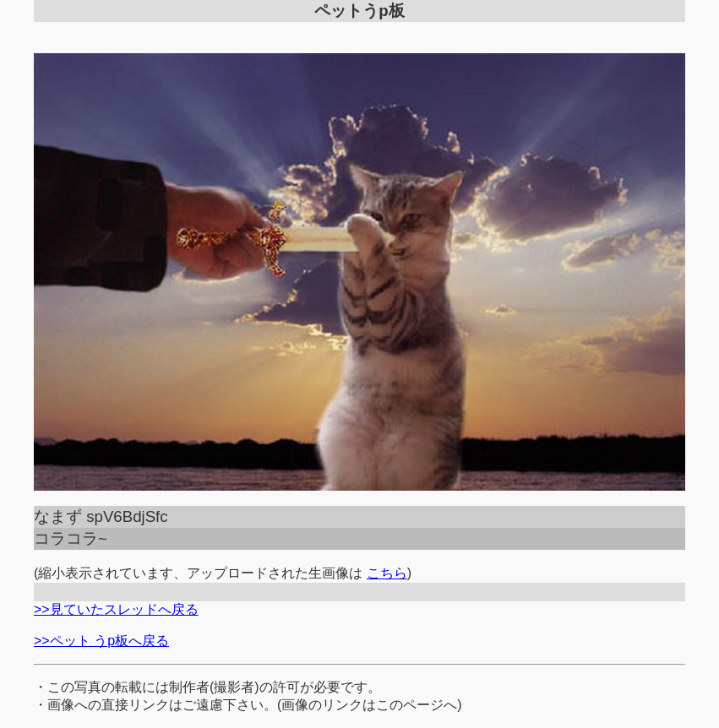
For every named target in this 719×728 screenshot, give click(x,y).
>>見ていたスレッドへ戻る (116, 609)
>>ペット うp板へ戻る (101, 641)
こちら (387, 573)
